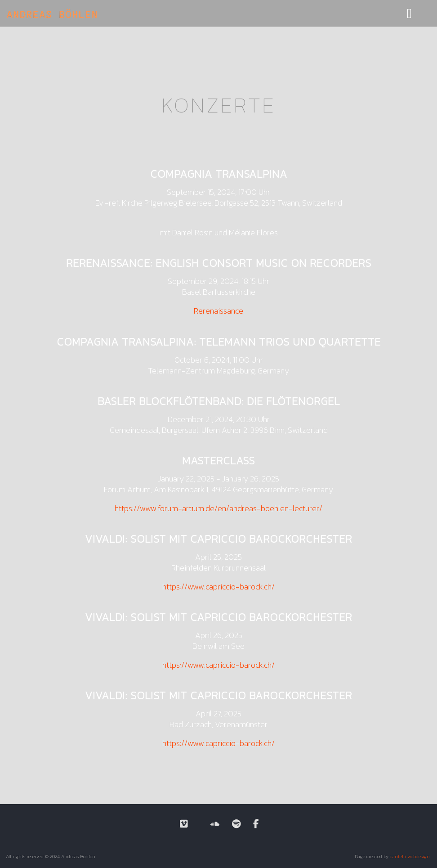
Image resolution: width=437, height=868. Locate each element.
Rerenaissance (218, 311)
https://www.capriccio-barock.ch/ (218, 587)
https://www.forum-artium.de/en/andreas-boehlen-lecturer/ (218, 508)
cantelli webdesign (410, 856)
